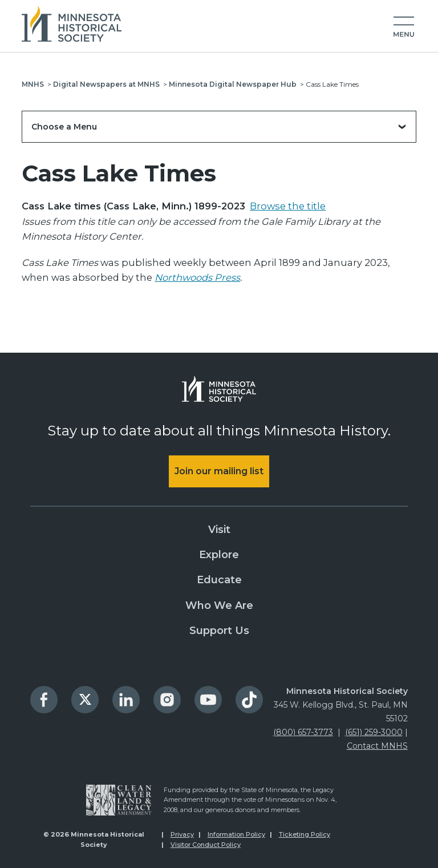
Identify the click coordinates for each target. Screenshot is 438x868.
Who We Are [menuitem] (219, 605)
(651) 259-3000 (374, 732)
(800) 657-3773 (303, 732)
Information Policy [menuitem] (236, 834)
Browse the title (288, 206)
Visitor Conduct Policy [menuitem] (206, 845)
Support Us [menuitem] (219, 631)
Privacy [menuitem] (182, 834)
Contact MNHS (377, 746)
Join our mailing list (219, 471)
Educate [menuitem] (219, 580)
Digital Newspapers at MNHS (106, 84)
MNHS (33, 84)
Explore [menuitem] (219, 555)
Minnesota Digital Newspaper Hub (233, 84)
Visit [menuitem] (219, 530)
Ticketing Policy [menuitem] (305, 834)
